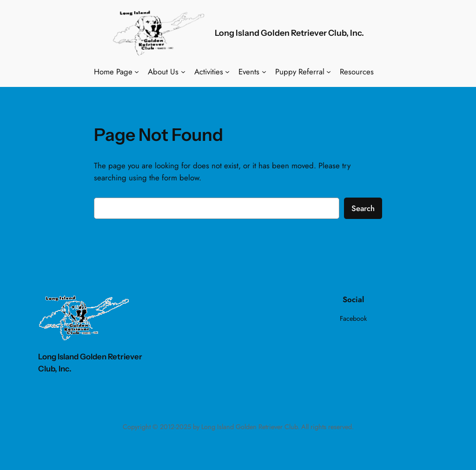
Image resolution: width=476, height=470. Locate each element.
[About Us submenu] (183, 72)
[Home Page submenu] (137, 72)
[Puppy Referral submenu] (329, 72)
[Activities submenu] (227, 72)
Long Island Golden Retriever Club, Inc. (289, 33)
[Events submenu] (264, 72)
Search (363, 208)
